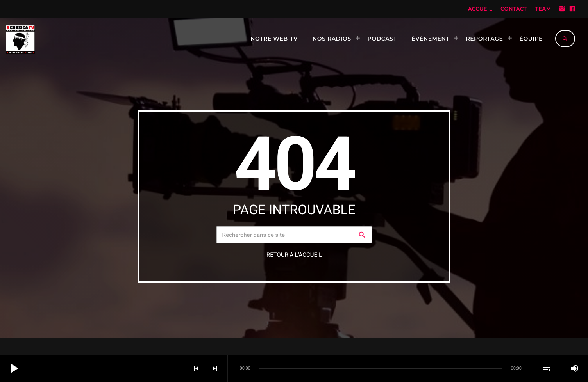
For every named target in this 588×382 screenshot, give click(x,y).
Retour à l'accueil (294, 255)
